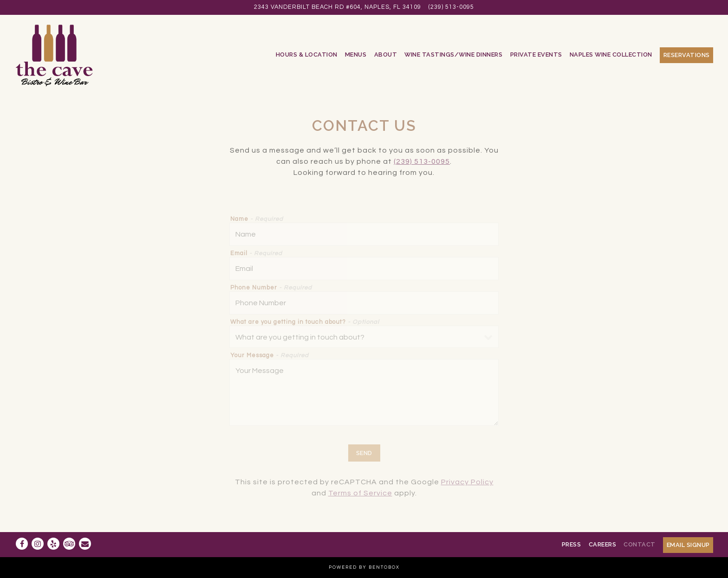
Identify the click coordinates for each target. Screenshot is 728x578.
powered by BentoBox (364, 567)
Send (364, 453)
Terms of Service (360, 493)
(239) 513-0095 (451, 7)
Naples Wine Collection (611, 55)
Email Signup (688, 545)
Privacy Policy (467, 482)
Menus (356, 55)
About (386, 55)
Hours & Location (307, 55)
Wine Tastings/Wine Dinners (453, 55)
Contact (640, 544)
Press (572, 544)
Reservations (687, 55)
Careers (603, 544)
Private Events (536, 55)
